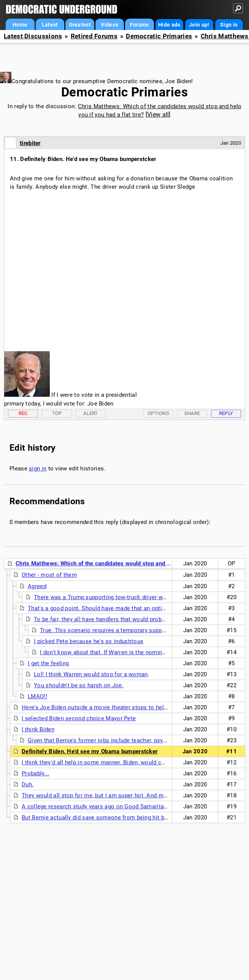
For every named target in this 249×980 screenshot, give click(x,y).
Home (20, 25)
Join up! (199, 25)
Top (57, 413)
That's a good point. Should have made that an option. (99, 608)
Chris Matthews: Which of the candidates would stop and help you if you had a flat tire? (130, 563)
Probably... (35, 773)
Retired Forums (94, 36)
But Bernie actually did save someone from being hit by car (99, 817)
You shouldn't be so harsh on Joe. (79, 685)
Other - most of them (49, 575)
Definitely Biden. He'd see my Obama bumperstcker (90, 751)
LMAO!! (37, 696)
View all (158, 114)
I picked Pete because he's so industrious (89, 641)
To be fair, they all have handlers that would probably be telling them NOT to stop (141, 619)
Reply (226, 413)
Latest (50, 25)
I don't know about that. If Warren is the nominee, (105, 652)
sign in (38, 469)
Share (192, 413)
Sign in (229, 25)
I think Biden (38, 729)
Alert (91, 413)
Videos (109, 25)
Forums (140, 25)
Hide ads (169, 25)
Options (158, 413)
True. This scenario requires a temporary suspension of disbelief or (129, 630)
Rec (23, 413)
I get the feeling (48, 663)
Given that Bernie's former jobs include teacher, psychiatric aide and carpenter (131, 740)
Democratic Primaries (159, 36)
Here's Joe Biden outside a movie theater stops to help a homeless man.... (120, 707)
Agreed (37, 586)
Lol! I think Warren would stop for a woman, (91, 674)
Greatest (80, 25)
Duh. (28, 784)
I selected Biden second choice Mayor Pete (79, 718)
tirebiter (30, 143)
